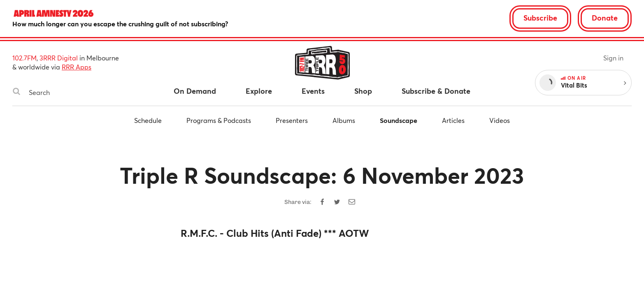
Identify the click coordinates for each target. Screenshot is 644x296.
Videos (500, 120)
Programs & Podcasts (219, 120)
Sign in (613, 58)
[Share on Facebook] (322, 202)
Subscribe (540, 18)
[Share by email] (352, 202)
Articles (453, 120)
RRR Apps (77, 67)
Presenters (292, 120)
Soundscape (399, 120)
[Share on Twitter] (337, 202)
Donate (605, 18)
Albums (344, 120)
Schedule (148, 120)
